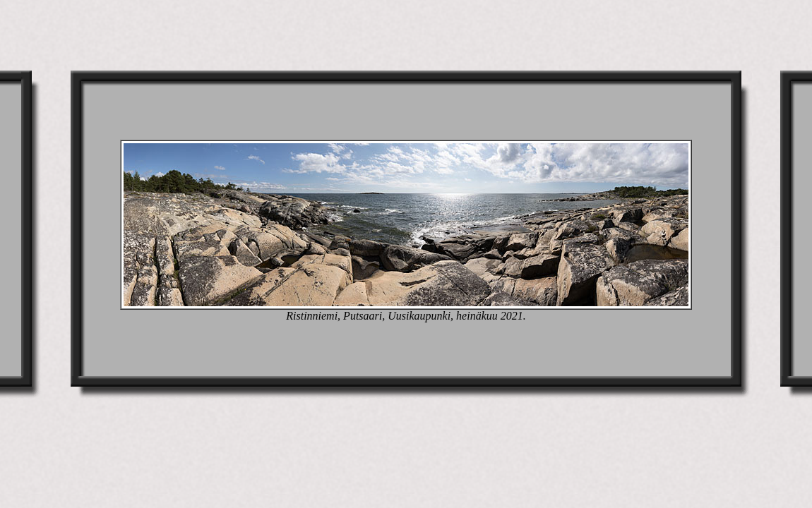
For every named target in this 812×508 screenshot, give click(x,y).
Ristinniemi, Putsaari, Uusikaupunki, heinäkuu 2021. (406, 316)
